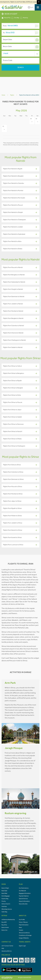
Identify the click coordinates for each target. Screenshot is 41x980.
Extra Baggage (6, 896)
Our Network (22, 891)
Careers (21, 930)
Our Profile (22, 920)
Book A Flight (5, 888)
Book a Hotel (5, 928)
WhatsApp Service (7, 909)
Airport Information (24, 901)
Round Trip (6, 18)
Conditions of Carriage (25, 936)
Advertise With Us (7, 951)
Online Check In (6, 904)
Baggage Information (25, 894)
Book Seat (4, 891)
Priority (4, 901)
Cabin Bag (4, 912)
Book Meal (4, 894)
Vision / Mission (23, 922)
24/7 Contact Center (7, 946)
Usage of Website (24, 938)
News (20, 928)
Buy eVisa (4, 925)
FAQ (3, 949)
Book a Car (4, 930)
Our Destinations (24, 888)
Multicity (24, 18)
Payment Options (24, 896)
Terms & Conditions (24, 933)
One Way (15, 18)
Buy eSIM (4, 922)
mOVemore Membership (8, 920)
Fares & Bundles (23, 904)
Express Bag (5, 899)
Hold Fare (4, 907)
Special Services (23, 899)
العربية (31, 7)
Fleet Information (24, 925)
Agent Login (22, 946)
